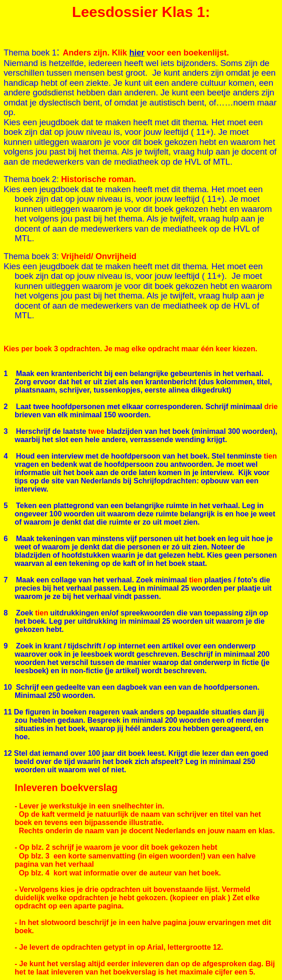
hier (137, 53)
